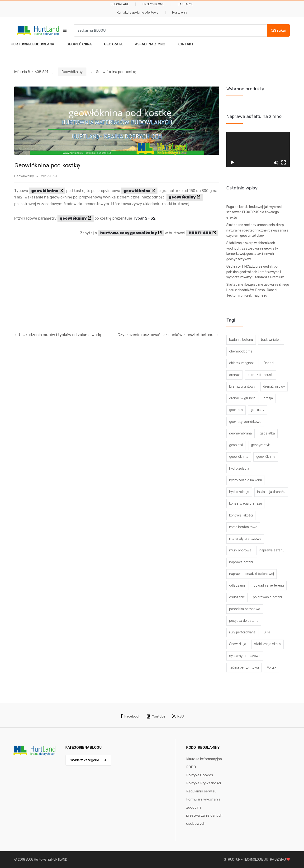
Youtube (156, 716)
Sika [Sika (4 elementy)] (267, 632)
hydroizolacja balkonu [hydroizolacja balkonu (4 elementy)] (246, 480)
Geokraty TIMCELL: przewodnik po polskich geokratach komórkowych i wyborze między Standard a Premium (255, 272)
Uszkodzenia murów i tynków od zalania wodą (58, 335)
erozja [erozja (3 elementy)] (268, 398)
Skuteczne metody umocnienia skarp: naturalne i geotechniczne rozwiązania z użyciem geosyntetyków (257, 230)
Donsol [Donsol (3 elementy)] (269, 363)
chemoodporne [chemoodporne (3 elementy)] (241, 351)
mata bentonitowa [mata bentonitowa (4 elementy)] (243, 527)
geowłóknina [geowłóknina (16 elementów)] (239, 457)
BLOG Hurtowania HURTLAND (46, 860)
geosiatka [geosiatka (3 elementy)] (267, 433)
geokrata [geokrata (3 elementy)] (236, 410)
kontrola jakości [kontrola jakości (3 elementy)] (241, 515)
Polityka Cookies (200, 775)
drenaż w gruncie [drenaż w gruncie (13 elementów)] (242, 398)
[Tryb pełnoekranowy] (284, 163)
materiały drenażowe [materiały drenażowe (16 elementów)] (245, 539)
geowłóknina (45, 191)
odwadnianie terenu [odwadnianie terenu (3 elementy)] (269, 586)
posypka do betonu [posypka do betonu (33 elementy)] (244, 621)
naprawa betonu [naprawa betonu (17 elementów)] (242, 562)
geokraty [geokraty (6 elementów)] (257, 410)
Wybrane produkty (245, 89)
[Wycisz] (276, 163)
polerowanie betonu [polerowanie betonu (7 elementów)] (268, 597)
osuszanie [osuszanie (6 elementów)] (237, 597)
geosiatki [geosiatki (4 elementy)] (236, 445)
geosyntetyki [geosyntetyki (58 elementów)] (261, 445)
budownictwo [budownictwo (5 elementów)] (271, 340)
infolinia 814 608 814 (31, 72)
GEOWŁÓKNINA (79, 44)
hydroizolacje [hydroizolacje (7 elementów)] (239, 492)
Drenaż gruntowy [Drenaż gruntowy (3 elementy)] (242, 387)
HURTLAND (200, 233)
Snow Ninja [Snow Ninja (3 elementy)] (238, 644)
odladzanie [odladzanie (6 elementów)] (237, 586)
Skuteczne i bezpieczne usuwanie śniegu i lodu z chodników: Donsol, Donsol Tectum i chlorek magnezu (258, 290)
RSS (178, 716)
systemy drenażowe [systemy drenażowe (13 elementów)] (245, 656)
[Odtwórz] (233, 163)
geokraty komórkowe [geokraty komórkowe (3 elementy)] (245, 422)
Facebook (130, 716)
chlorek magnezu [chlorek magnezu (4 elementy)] (242, 363)
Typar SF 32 (144, 218)
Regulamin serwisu (201, 791)
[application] (258, 149)
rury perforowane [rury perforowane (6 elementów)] (242, 632)
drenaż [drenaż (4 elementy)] (234, 375)
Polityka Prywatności (204, 783)
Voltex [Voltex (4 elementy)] (272, 668)
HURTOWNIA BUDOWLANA (32, 44)
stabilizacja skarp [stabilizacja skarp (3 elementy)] (267, 644)
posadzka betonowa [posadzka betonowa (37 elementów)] (245, 609)
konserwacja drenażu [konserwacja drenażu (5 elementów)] (246, 504)
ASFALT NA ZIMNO (150, 44)
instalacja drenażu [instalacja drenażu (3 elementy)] (271, 492)
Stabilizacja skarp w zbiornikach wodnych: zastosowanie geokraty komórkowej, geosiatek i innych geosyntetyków (252, 251)
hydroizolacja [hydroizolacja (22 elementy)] (239, 469)
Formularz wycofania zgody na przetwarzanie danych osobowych (204, 811)
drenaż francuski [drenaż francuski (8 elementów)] (261, 375)
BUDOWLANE (120, 4)
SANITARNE (185, 4)
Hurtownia (180, 12)
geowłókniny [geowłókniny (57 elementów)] (266, 457)
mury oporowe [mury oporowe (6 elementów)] (240, 550)
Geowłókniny (72, 72)
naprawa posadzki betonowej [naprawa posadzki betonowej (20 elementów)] (252, 574)
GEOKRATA (113, 44)
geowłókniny (182, 197)
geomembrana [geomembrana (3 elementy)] (240, 433)
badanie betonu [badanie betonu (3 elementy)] (241, 340)
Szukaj (278, 30)
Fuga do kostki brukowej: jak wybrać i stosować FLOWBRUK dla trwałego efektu (254, 212)
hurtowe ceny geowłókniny (129, 233)
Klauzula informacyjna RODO (204, 763)
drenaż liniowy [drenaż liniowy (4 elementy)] (274, 387)
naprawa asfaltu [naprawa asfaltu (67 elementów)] (272, 550)
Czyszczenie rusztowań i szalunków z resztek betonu (168, 335)
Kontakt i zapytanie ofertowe (138, 12)
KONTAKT (186, 44)
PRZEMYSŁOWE (153, 4)
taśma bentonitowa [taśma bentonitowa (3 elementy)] (244, 668)
